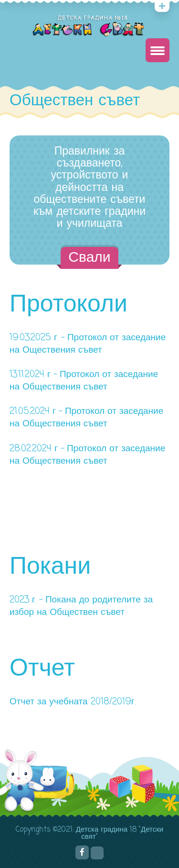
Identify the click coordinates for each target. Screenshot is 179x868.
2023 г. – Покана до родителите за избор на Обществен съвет (81, 606)
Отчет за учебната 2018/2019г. (73, 702)
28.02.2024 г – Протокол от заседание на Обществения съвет (87, 455)
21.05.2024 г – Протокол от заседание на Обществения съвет (86, 417)
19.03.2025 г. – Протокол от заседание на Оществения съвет (88, 344)
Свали (89, 258)
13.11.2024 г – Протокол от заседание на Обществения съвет (84, 381)
